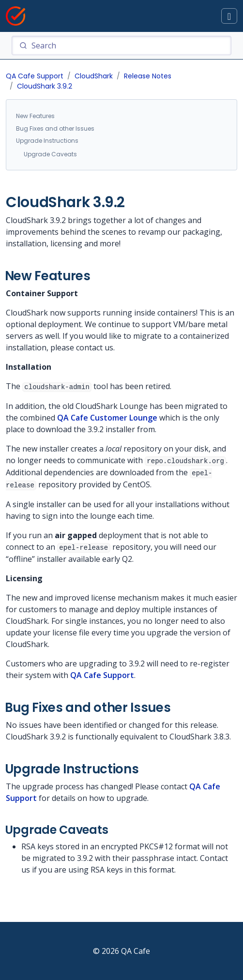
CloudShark (94, 76)
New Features (35, 116)
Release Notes (148, 76)
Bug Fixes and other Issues (55, 128)
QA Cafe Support (35, 76)
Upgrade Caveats (50, 154)
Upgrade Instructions (47, 141)
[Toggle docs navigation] (229, 16)
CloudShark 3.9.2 (45, 86)
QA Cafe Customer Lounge (107, 418)
